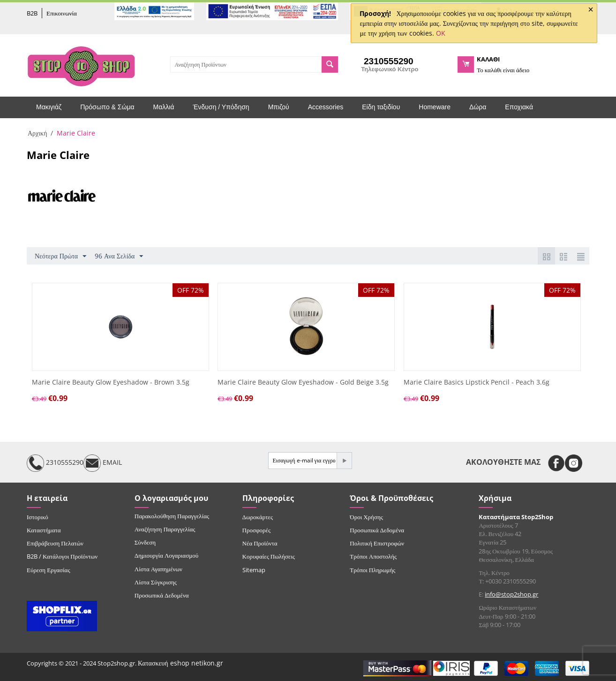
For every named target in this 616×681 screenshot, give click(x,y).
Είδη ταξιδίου (381, 107)
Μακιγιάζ (49, 107)
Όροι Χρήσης (366, 517)
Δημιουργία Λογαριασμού (166, 555)
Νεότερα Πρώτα (60, 256)
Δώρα (478, 107)
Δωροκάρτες (258, 517)
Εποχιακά (519, 107)
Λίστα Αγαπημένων (158, 569)
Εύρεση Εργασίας (49, 570)
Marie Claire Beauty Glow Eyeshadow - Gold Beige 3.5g (303, 382)
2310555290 (55, 463)
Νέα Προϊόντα (260, 543)
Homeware (435, 107)
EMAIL (103, 463)
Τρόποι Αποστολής (373, 556)
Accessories (326, 107)
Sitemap (254, 570)
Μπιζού (279, 107)
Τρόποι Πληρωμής (372, 570)
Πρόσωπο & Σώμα (107, 107)
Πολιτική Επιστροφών (377, 543)
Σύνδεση (145, 542)
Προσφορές (256, 530)
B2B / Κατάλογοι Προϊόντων (62, 556)
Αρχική (37, 133)
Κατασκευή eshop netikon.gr (180, 663)
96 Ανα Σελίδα (119, 256)
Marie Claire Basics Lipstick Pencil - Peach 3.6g (477, 382)
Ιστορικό (38, 517)
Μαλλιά (164, 107)
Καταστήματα (44, 530)
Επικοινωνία (62, 13)
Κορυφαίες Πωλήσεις (269, 556)
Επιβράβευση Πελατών (55, 543)
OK (441, 33)
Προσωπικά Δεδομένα (162, 595)
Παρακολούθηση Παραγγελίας (172, 516)
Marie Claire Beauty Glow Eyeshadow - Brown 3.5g (111, 382)
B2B (32, 13)
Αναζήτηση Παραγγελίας (165, 529)
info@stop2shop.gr (511, 594)
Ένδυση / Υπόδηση (221, 107)
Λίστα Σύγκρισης (156, 582)
